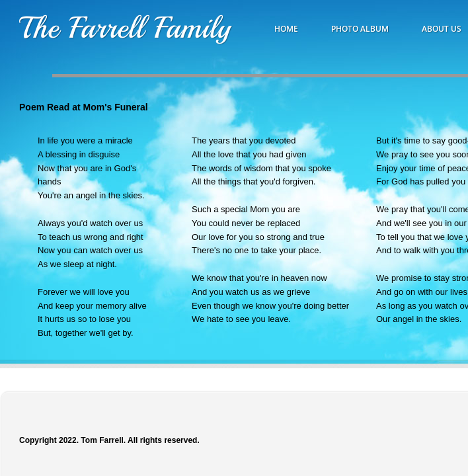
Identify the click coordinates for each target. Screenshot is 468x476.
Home (286, 29)
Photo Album (360, 29)
